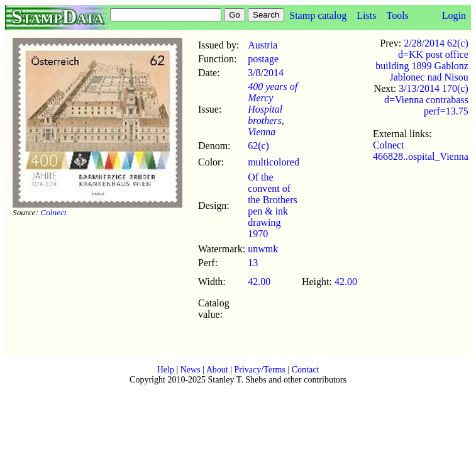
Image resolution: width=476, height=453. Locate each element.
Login (454, 15)
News (191, 370)
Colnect (53, 212)
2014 (274, 73)
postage (263, 59)
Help (166, 370)
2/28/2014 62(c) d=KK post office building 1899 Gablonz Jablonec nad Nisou (422, 60)
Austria (263, 45)
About (217, 370)
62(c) (258, 146)
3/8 (254, 73)
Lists (366, 15)
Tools (397, 15)
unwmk (263, 249)
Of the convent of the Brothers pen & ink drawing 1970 (273, 205)
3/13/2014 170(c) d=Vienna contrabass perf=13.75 (426, 100)
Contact (306, 370)
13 (253, 263)
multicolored (274, 162)
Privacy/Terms (259, 370)
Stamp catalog (318, 15)
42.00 (259, 282)
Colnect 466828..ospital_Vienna (421, 151)
